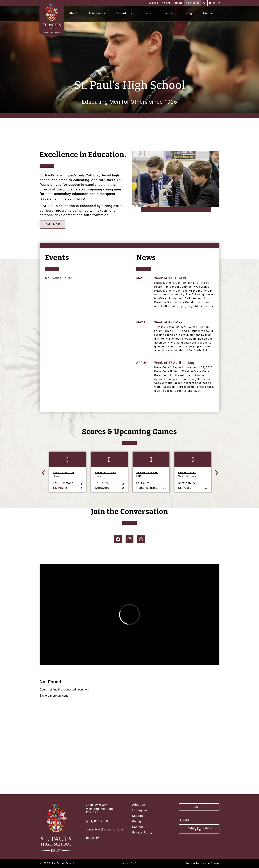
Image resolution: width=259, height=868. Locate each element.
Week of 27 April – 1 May (175, 363)
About (73, 13)
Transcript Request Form (199, 829)
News (148, 13)
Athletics (139, 805)
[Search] (204, 3)
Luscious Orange (210, 863)
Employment (141, 810)
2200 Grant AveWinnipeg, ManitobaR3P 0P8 (100, 809)
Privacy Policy (142, 833)
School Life (125, 13)
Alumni (166, 3)
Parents (178, 3)
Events (168, 13)
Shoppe (154, 3)
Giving (188, 13)
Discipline (199, 807)
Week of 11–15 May (170, 278)
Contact (209, 13)
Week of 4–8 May (168, 322)
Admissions (97, 13)
